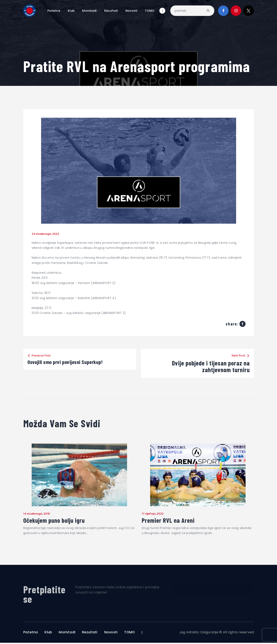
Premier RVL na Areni (172, 521)
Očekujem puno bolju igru (59, 521)
